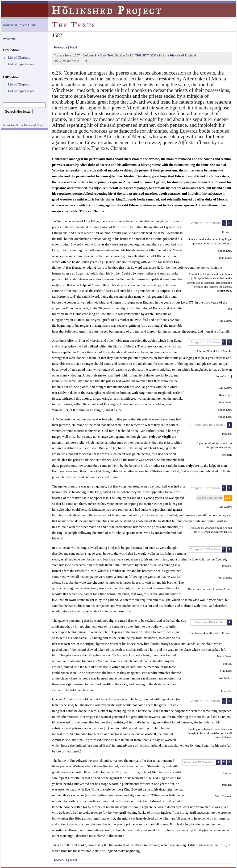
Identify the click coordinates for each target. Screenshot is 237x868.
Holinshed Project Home (20, 25)
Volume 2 (90, 55)
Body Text (106, 55)
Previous (61, 47)
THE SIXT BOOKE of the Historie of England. (166, 55)
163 (228, 498)
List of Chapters (19, 58)
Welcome (9, 39)
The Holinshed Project (32, 125)
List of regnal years (21, 64)
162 (83, 61)
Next (73, 47)
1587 (77, 55)
